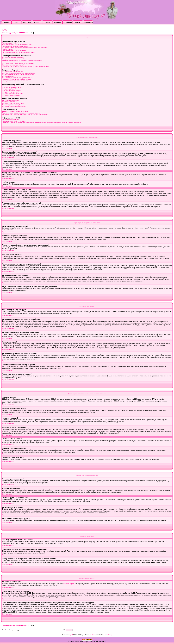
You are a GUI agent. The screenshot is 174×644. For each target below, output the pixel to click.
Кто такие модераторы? (10, 102)
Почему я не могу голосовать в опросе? (15, 81)
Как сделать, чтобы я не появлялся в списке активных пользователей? (25, 48)
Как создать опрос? (8, 76)
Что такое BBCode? (8, 86)
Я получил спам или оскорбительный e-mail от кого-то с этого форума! (25, 115)
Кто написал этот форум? (10, 120)
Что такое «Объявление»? (11, 92)
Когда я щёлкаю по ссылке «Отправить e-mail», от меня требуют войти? (25, 67)
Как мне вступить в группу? (11, 105)
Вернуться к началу (8, 148)
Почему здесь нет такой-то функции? (14, 121)
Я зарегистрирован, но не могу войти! (14, 51)
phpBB (71, 635)
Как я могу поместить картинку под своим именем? (19, 63)
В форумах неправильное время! (13, 59)
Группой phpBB (69, 584)
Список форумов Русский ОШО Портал (16, 33)
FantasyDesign (108, 635)
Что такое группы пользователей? (13, 103)
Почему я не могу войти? (10, 43)
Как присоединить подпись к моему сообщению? (18, 75)
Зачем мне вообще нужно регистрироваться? (17, 45)
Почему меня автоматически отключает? (15, 46)
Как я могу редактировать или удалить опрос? (17, 78)
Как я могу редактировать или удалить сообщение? (19, 73)
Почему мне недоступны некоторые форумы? (17, 79)
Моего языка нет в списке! (10, 62)
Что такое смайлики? (9, 89)
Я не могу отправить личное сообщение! (15, 111)
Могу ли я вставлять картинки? (12, 91)
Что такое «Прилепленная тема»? (13, 94)
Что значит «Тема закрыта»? (11, 95)
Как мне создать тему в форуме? (13, 72)
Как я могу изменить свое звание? (13, 65)
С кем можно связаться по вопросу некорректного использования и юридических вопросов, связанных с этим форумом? (41, 123)
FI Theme (93, 635)
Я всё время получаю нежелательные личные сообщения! (21, 113)
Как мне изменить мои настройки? (13, 57)
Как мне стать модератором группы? (14, 106)
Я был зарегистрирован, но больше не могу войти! (18, 52)
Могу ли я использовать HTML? (12, 87)
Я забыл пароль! (7, 49)
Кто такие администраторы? (11, 100)
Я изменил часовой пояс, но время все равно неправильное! (22, 60)
